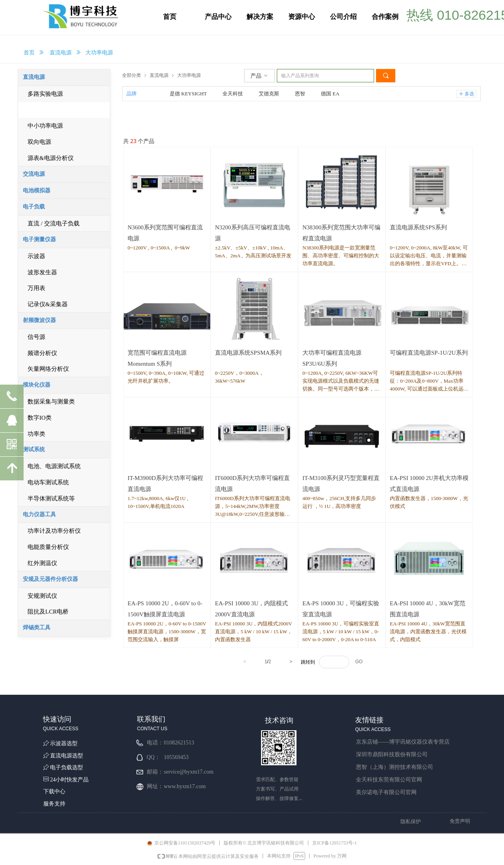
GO (359, 662)
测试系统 (34, 449)
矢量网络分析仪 (48, 369)
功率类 (36, 434)
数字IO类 (40, 418)
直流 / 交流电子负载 (54, 223)
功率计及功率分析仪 (54, 531)
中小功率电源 (45, 126)
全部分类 (132, 75)
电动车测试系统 (48, 482)
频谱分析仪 (42, 353)
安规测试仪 (42, 596)
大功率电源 (189, 75)
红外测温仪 (42, 563)
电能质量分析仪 (48, 547)
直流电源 (61, 53)
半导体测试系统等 (51, 499)
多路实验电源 (45, 94)
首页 (29, 53)
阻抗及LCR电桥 (48, 612)
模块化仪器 (37, 385)
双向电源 (39, 142)
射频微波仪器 (39, 320)
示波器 (36, 256)
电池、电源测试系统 (54, 466)
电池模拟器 (37, 191)
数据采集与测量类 (51, 402)
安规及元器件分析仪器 (50, 579)
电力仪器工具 (39, 514)
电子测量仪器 (39, 239)
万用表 (36, 288)
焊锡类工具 (37, 628)
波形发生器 (42, 272)
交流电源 (34, 174)
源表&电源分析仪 (51, 158)
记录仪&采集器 (48, 304)
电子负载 (34, 207)
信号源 (36, 337)
